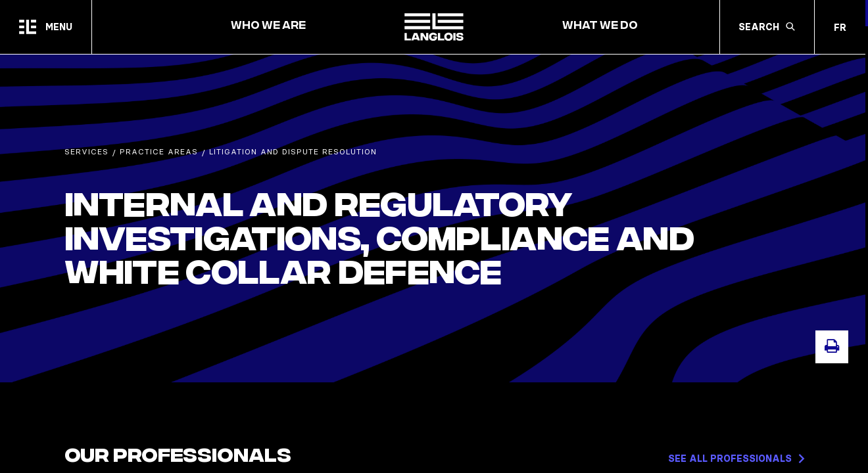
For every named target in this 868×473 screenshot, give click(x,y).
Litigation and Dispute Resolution (293, 151)
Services (86, 151)
